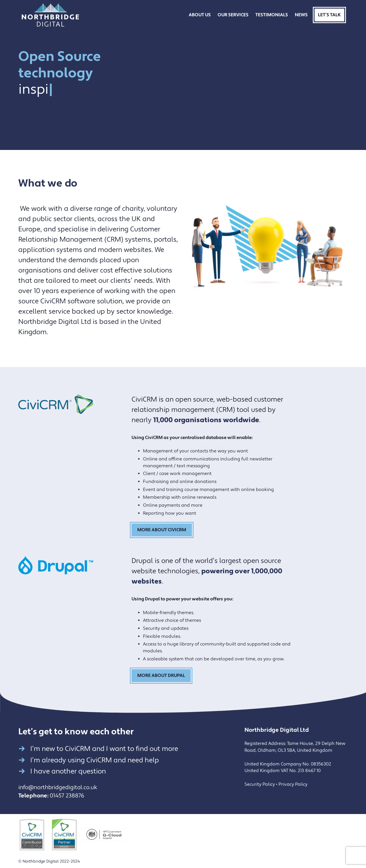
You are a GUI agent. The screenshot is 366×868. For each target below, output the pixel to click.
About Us (200, 15)
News (301, 15)
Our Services (233, 15)
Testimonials (272, 15)
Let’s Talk (329, 15)
